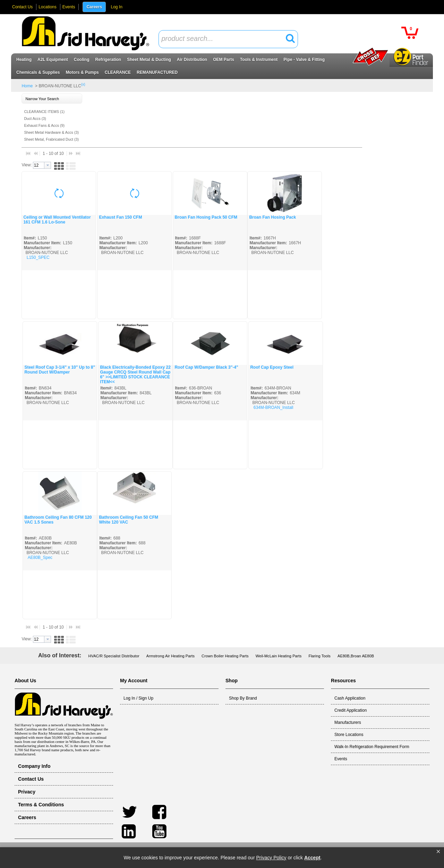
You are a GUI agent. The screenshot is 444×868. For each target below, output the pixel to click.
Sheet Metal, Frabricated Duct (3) (51, 139)
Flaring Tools (319, 656)
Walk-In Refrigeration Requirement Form (372, 747)
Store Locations (349, 735)
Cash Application (350, 698)
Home (27, 86)
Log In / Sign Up (138, 698)
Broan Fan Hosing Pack (272, 217)
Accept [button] (312, 858)
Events (69, 7)
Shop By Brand (243, 698)
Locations (47, 7)
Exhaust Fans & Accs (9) (44, 125)
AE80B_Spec (40, 558)
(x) (83, 84)
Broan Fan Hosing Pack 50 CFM (206, 217)
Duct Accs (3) (35, 119)
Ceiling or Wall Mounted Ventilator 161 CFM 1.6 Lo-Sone (57, 220)
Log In (116, 7)
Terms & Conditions (41, 805)
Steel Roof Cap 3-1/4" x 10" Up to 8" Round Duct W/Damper (60, 370)
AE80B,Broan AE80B (356, 656)
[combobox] (228, 39)
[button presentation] (48, 165)
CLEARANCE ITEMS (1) (44, 112)
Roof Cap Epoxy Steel (272, 367)
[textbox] (224, 39)
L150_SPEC (38, 257)
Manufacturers (348, 722)
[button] (438, 852)
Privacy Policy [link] (271, 858)
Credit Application (351, 710)
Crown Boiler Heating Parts (225, 656)
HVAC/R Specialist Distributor (114, 656)
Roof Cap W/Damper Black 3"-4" (206, 367)
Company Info (34, 766)
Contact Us (22, 7)
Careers (94, 7)
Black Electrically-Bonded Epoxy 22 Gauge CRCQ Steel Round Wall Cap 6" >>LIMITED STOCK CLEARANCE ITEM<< (135, 375)
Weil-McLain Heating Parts (279, 656)
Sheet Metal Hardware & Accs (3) (51, 132)
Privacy (27, 792)
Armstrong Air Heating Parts (170, 656)
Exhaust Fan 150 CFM (120, 217)
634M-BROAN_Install (274, 407)
